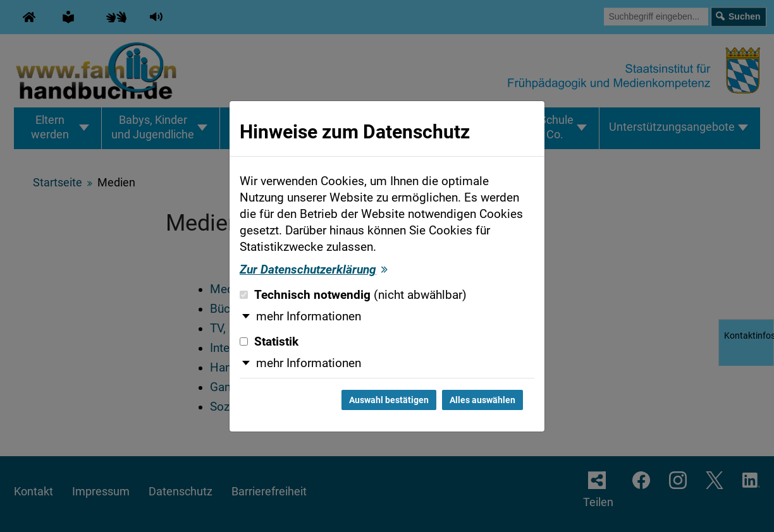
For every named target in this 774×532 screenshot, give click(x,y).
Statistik (269, 342)
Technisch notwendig (353, 295)
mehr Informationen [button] (309, 317)
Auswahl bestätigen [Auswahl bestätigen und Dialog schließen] (389, 400)
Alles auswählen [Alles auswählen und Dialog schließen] (482, 400)
